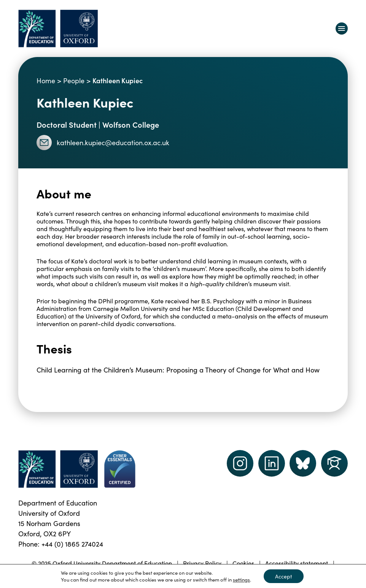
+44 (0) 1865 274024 (72, 544)
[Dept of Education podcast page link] (303, 463)
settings (241, 580)
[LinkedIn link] (272, 463)
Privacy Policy (202, 563)
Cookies (243, 563)
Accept (284, 576)
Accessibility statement (297, 563)
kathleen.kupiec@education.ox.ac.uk (103, 143)
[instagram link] (240, 463)
